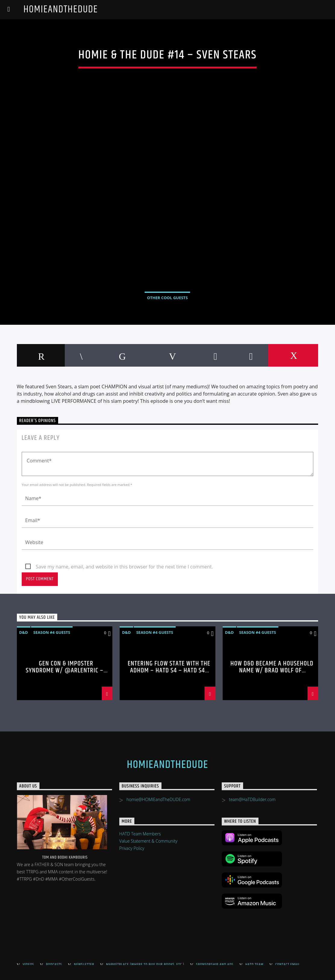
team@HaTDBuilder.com (252, 799)
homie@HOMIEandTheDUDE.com (158, 799)
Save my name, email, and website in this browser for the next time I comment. (124, 567)
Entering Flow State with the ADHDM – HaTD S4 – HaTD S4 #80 (169, 671)
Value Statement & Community (148, 841)
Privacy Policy (132, 848)
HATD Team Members (140, 834)
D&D (24, 632)
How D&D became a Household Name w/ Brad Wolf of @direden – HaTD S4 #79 (272, 671)
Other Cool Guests (167, 298)
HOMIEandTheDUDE (61, 9)
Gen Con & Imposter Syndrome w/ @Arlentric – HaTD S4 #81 (64, 671)
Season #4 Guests (52, 632)
